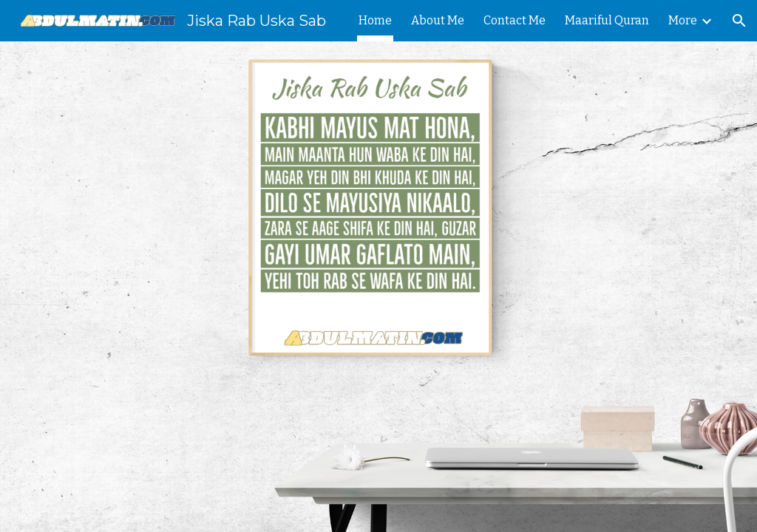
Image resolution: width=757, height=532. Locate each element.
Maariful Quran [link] (607, 20)
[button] (739, 21)
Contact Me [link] (515, 20)
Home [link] (375, 20)
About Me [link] (438, 20)
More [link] (683, 20)
